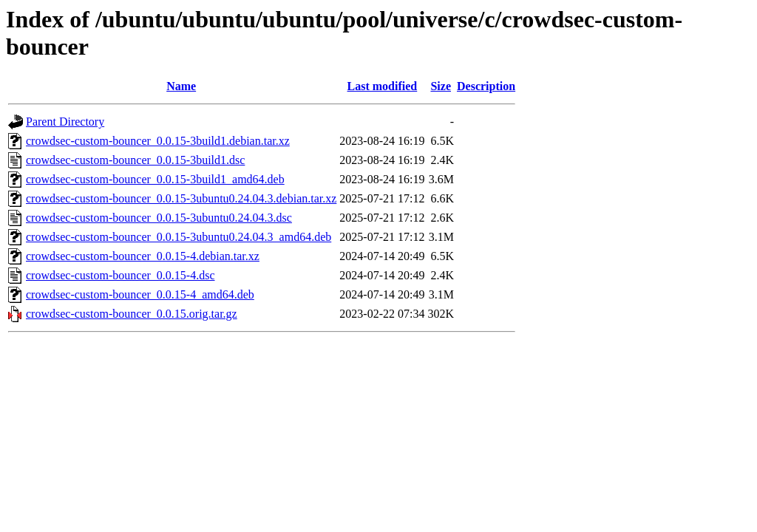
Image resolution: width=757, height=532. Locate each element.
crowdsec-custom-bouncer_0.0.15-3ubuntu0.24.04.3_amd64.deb (179, 237)
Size (441, 86)
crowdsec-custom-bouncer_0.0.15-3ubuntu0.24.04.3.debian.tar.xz (181, 198)
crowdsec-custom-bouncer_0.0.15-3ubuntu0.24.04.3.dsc (159, 218)
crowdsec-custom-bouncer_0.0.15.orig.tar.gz (132, 314)
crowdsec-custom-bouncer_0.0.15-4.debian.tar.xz (143, 256)
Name (181, 86)
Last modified (383, 86)
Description (486, 86)
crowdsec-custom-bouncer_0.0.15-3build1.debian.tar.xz (158, 141)
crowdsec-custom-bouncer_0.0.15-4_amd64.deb (140, 294)
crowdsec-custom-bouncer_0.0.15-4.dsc (120, 275)
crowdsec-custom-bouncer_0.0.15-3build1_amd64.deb (155, 179)
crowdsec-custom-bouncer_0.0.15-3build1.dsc (135, 160)
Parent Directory (65, 122)
